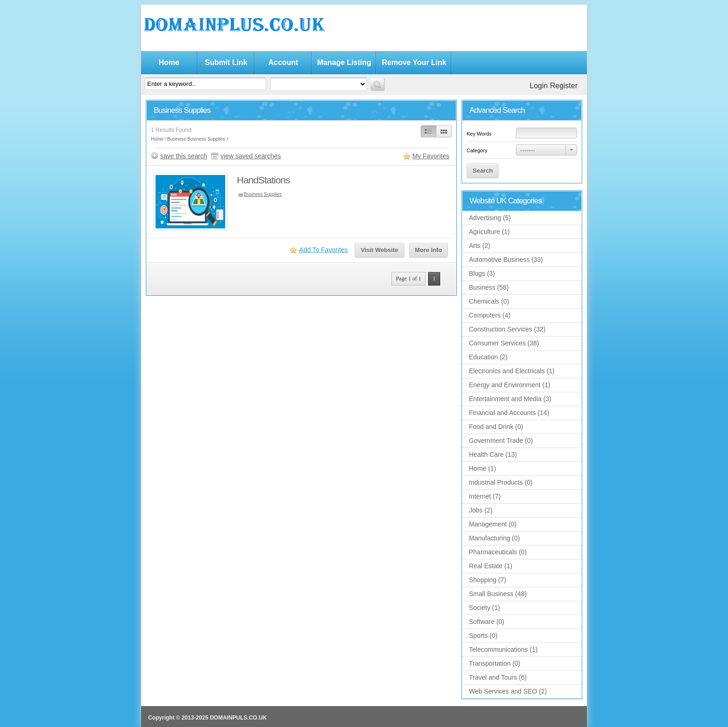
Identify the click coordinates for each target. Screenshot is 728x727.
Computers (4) (490, 315)
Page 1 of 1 (409, 279)
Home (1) (482, 468)
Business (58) (489, 287)
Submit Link (226, 62)
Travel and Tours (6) (498, 677)
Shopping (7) (487, 580)
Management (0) (493, 524)
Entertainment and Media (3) (510, 399)
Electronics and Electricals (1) (512, 371)
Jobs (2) (481, 510)
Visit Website (379, 250)
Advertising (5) (490, 218)
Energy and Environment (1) (510, 385)
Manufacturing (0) (494, 538)
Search (483, 171)
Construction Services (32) (507, 329)
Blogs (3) (482, 273)
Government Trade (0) (501, 441)
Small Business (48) (498, 594)
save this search (184, 156)
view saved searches (251, 156)
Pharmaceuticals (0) (498, 552)
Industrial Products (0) (501, 482)
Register (564, 86)
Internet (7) (485, 496)
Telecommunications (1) (503, 649)
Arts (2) (480, 246)
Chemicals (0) (489, 301)
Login (539, 86)
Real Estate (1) (491, 566)
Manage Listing (344, 62)
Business (177, 139)
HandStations (263, 180)
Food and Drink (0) (496, 427)
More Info (429, 250)
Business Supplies (206, 139)
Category (477, 150)
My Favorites (431, 156)
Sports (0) (483, 636)
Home (169, 62)
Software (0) (487, 622)
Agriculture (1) (489, 232)
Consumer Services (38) (504, 343)
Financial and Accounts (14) (509, 413)
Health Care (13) (493, 454)
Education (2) (488, 357)
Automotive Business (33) (506, 260)
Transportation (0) (495, 663)
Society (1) (484, 608)
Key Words (479, 134)
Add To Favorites (323, 250)
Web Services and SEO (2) (508, 691)
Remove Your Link (414, 62)
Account (283, 62)
